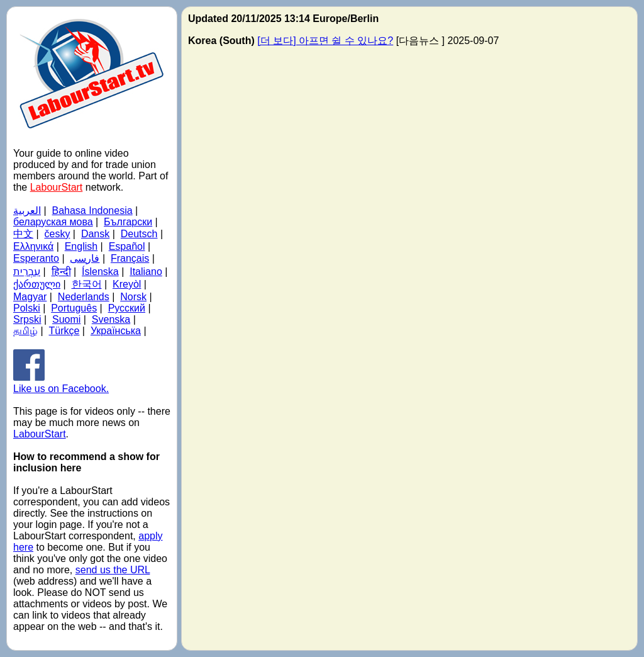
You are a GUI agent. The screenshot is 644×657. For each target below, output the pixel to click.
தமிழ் (25, 331)
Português (74, 308)
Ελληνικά (33, 246)
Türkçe (64, 331)
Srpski (27, 319)
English (81, 246)
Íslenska (100, 272)
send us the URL (113, 570)
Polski (27, 308)
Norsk (133, 297)
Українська (116, 331)
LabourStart (57, 187)
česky (58, 234)
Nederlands (84, 297)
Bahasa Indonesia (92, 211)
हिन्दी (61, 272)
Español (127, 246)
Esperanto (36, 258)
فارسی (85, 258)
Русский (127, 308)
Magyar (30, 297)
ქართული (37, 284)
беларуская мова (53, 222)
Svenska (111, 319)
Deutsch (139, 234)
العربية (27, 211)
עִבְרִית (27, 272)
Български (128, 222)
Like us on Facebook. (61, 383)
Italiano (146, 272)
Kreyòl (127, 284)
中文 (23, 234)
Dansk (95, 234)
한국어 (87, 284)
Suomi (66, 319)
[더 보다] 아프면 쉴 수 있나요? (325, 41)
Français (130, 258)
